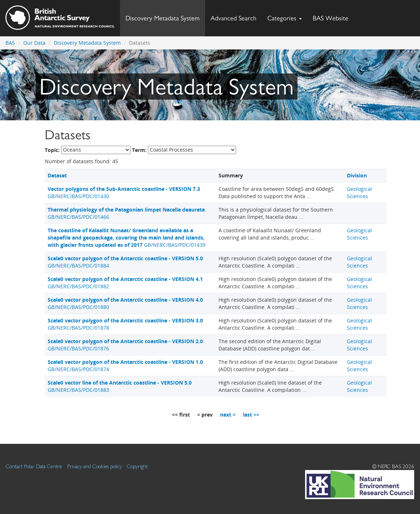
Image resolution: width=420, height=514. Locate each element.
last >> (251, 415)
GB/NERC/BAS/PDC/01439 (127, 238)
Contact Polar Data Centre (34, 466)
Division (357, 175)
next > (228, 415)
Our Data (34, 43)
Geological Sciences (359, 192)
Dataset (57, 175)
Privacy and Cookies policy (95, 466)
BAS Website (333, 16)
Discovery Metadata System (163, 18)
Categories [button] (285, 18)
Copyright (137, 466)
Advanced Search (233, 18)
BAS (10, 43)
